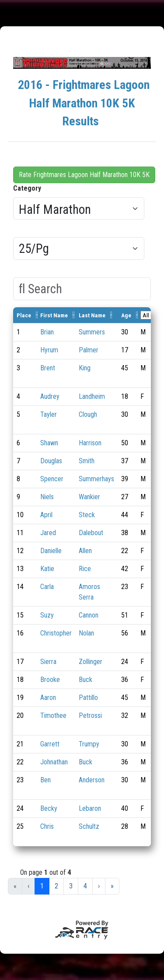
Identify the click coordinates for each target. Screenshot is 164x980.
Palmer (89, 350)
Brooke (50, 680)
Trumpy (89, 744)
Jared (48, 533)
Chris (47, 826)
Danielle (51, 551)
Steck (87, 515)
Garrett (50, 744)
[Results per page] (79, 249)
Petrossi (90, 715)
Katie (47, 569)
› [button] (99, 886)
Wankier (89, 497)
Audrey (50, 396)
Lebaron (90, 808)
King (85, 368)
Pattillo (88, 698)
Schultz (89, 826)
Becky (49, 808)
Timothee (53, 715)
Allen (85, 551)
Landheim (92, 396)
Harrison (90, 443)
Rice (85, 569)
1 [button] (42, 886)
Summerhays (96, 479)
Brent (48, 368)
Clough (88, 414)
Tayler (49, 414)
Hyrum (49, 350)
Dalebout (91, 533)
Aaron (48, 698)
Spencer (52, 479)
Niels (47, 497)
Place (24, 315)
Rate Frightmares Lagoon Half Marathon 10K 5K (84, 175)
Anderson (92, 780)
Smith (87, 461)
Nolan (86, 633)
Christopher (56, 633)
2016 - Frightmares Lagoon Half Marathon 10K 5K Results (84, 103)
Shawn (49, 443)
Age (126, 315)
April (46, 515)
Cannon (89, 615)
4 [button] (85, 886)
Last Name (92, 315)
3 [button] (71, 886)
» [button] (112, 886)
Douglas (51, 461)
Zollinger (91, 662)
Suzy (47, 615)
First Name (54, 315)
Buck (85, 680)
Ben (45, 780)
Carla (47, 587)
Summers (92, 332)
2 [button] (56, 886)
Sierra (48, 662)
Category (27, 188)
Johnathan (54, 762)
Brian (47, 332)
